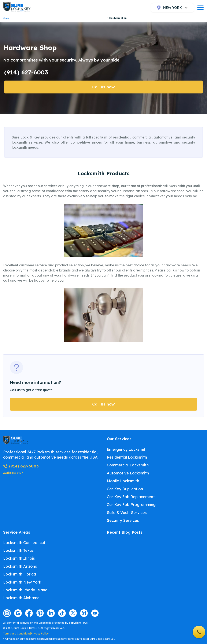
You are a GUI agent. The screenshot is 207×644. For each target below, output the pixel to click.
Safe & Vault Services (127, 513)
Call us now (103, 87)
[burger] (200, 8)
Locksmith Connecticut (24, 543)
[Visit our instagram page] (7, 613)
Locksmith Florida (20, 574)
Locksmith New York (22, 582)
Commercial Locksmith (128, 465)
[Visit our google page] (18, 613)
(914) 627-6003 (26, 72)
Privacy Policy (40, 634)
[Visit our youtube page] (95, 613)
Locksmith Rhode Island (25, 590)
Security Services (123, 520)
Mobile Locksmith (123, 481)
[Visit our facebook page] (29, 613)
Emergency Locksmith (127, 449)
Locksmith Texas (18, 550)
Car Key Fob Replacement (131, 497)
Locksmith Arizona (20, 566)
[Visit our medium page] (84, 613)
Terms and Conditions (17, 634)
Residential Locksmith (127, 457)
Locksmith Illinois (19, 558)
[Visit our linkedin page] (51, 613)
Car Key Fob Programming (131, 505)
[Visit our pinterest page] (40, 613)
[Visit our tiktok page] (62, 613)
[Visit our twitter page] (73, 613)
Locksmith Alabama (21, 598)
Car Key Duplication (125, 489)
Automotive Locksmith (128, 473)
